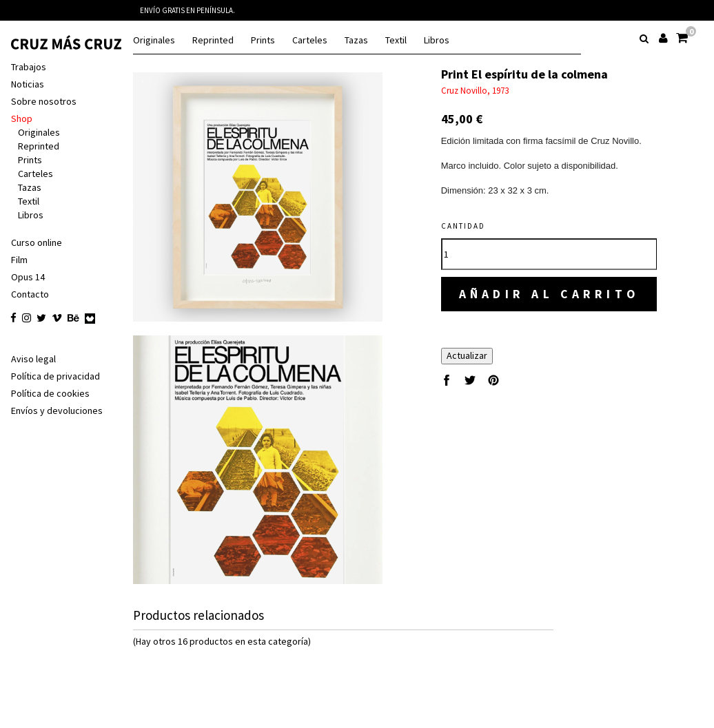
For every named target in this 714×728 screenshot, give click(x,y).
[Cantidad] (550, 254)
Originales (154, 40)
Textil (396, 40)
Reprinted (213, 40)
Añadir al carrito (550, 294)
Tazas (356, 40)
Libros (437, 40)
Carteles (310, 40)
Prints (263, 40)
